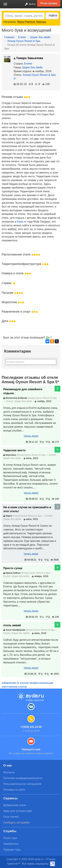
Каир (20, 222)
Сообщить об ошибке (16, 823)
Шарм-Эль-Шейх (40, 37)
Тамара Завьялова (28, 58)
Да (48, 338)
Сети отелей (11, 817)
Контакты (9, 772)
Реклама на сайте (14, 790)
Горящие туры (12, 850)
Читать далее (31, 436)
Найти (53, 16)
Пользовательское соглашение (22, 784)
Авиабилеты (11, 844)
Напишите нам (31, 749)
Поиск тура (10, 838)
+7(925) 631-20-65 (31, 727)
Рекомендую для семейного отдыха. (23, 391)
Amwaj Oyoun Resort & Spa (24, 41)
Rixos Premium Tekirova (32, 22)
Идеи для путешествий (17, 811)
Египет (22, 37)
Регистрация (49, 3)
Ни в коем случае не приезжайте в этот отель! (27, 509)
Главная (9, 37)
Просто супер (13, 568)
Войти (29, 4)
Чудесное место (14, 450)
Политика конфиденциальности (23, 778)
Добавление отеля (15, 805)
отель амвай (12, 625)
